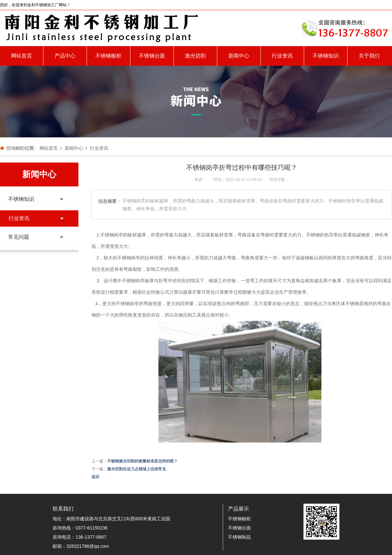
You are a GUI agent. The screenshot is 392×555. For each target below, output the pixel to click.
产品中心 (65, 56)
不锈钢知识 (326, 56)
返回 (95, 477)
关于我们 (369, 56)
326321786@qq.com (88, 546)
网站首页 (22, 56)
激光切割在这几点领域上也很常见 (137, 469)
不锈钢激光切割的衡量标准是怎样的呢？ (142, 461)
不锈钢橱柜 (108, 56)
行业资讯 (282, 56)
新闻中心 (239, 56)
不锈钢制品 (239, 537)
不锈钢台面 (152, 56)
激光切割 (195, 56)
